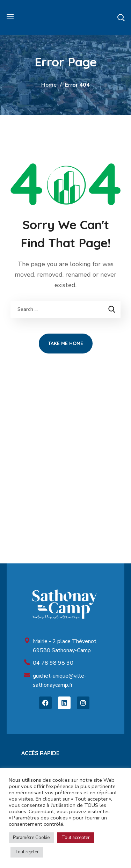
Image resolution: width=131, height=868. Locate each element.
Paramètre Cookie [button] (31, 838)
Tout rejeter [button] (27, 852)
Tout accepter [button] (76, 838)
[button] (121, 17)
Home (49, 85)
